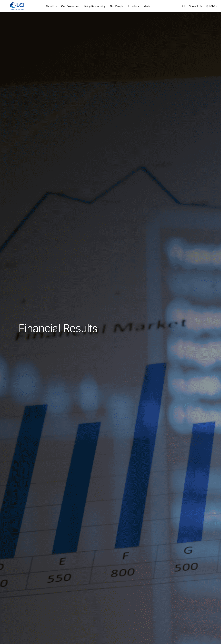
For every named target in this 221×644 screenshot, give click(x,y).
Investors (133, 6)
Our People (117, 6)
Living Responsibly (95, 6)
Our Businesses (70, 6)
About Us (51, 6)
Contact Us (195, 6)
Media (147, 6)
